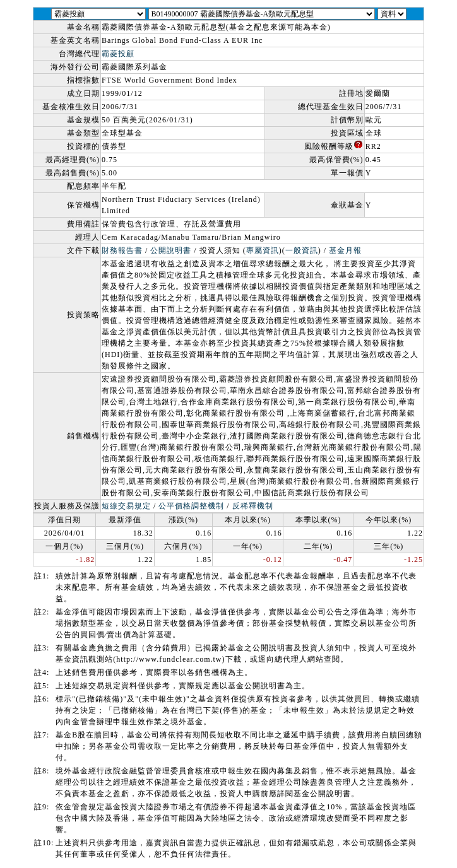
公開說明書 (171, 250)
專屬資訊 (263, 250)
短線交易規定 (126, 506)
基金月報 (345, 250)
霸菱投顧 (118, 54)
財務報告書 (122, 250)
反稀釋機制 (253, 506)
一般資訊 (302, 250)
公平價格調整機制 (191, 506)
